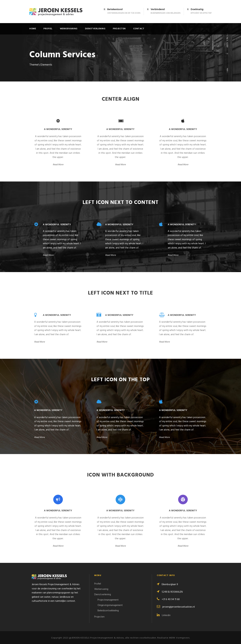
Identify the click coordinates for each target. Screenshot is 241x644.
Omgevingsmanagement (110, 605)
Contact (139, 29)
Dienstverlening (95, 29)
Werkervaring (69, 29)
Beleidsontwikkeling (108, 611)
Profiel (48, 29)
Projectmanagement (108, 600)
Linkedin (164, 615)
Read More (58, 165)
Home (33, 29)
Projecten (119, 29)
